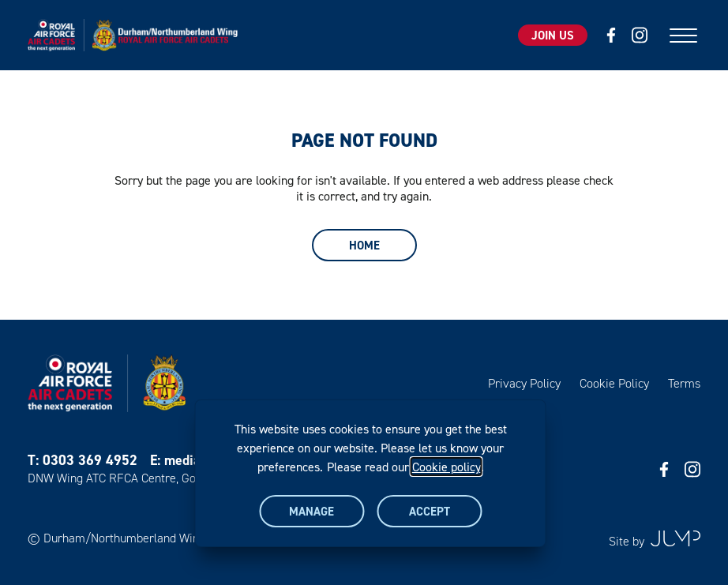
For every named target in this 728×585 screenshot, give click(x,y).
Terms (684, 383)
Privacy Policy (524, 383)
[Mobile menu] (683, 36)
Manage (311, 511)
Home (364, 245)
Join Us (553, 35)
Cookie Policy (614, 383)
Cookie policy (447, 467)
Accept (430, 511)
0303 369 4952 (90, 460)
